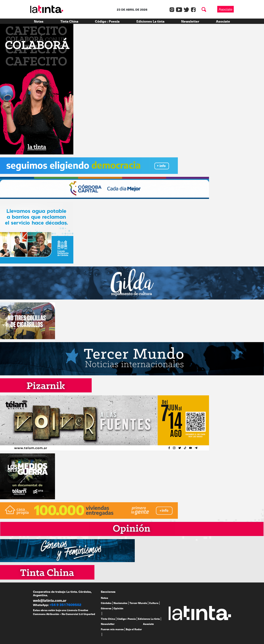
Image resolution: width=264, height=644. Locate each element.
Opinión (118, 608)
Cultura (154, 603)
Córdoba (106, 603)
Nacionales (120, 603)
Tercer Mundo (138, 603)
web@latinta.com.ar (50, 600)
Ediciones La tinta (150, 21)
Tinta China (69, 21)
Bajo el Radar (134, 629)
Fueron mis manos (112, 629)
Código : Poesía (107, 21)
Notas (39, 21)
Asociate (225, 9)
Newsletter (190, 21)
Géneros (106, 608)
